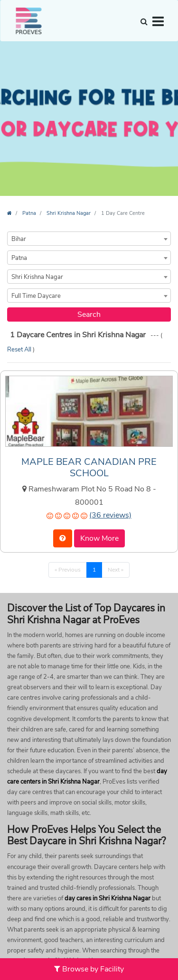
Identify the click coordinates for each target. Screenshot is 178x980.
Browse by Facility (89, 969)
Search (89, 314)
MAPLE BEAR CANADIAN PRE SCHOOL (89, 467)
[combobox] (89, 239)
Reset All (20, 350)
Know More (99, 538)
